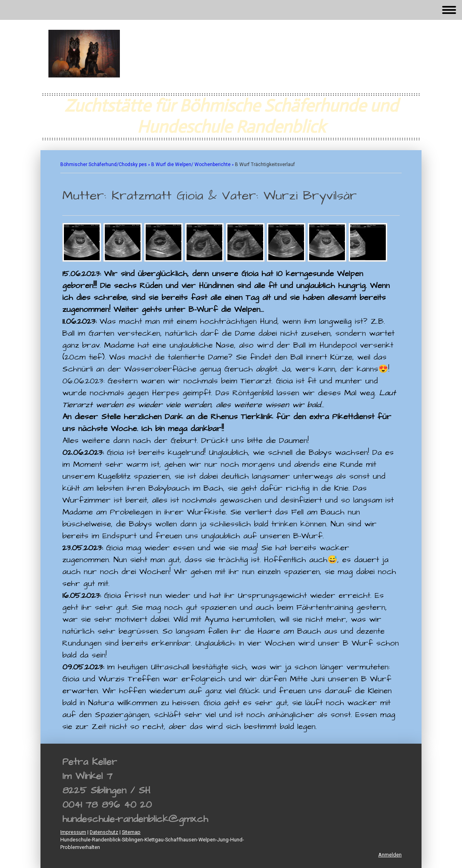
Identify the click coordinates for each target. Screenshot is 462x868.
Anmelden (390, 855)
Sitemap (131, 832)
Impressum (73, 832)
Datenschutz (104, 832)
